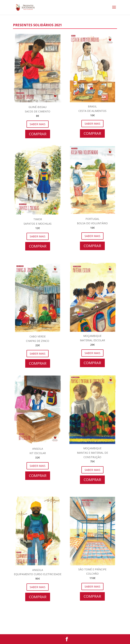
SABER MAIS (38, 124)
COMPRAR (38, 134)
